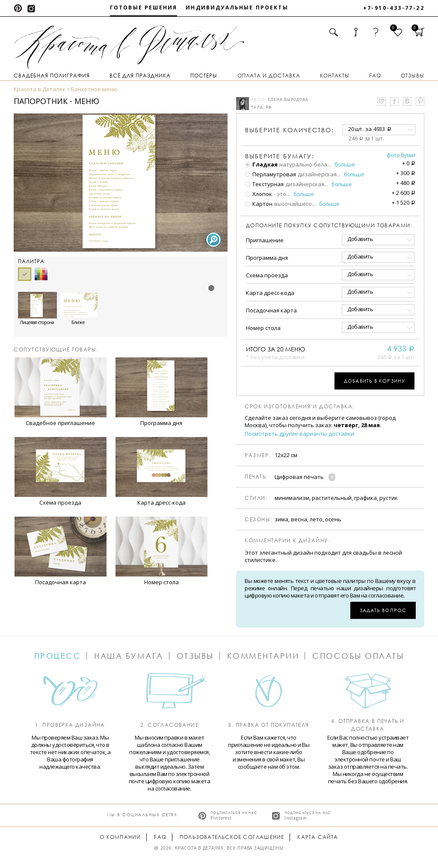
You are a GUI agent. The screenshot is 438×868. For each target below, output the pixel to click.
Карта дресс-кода (270, 293)
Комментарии (263, 656)
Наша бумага (129, 656)
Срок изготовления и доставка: (300, 407)
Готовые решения (144, 7)
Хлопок (259, 194)
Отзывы (413, 76)
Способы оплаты (358, 656)
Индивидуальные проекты (237, 7)
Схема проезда (267, 275)
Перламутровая (271, 174)
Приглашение (265, 240)
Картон (259, 204)
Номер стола (263, 328)
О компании (120, 837)
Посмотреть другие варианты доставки (299, 434)
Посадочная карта (271, 310)
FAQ (375, 76)
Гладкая (261, 164)
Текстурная (264, 184)
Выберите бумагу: (280, 156)
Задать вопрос (383, 610)
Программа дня (267, 258)
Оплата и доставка (269, 76)
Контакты (335, 76)
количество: (290, 130)
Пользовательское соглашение (232, 837)
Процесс (58, 656)
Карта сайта (318, 837)
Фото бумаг (401, 155)
